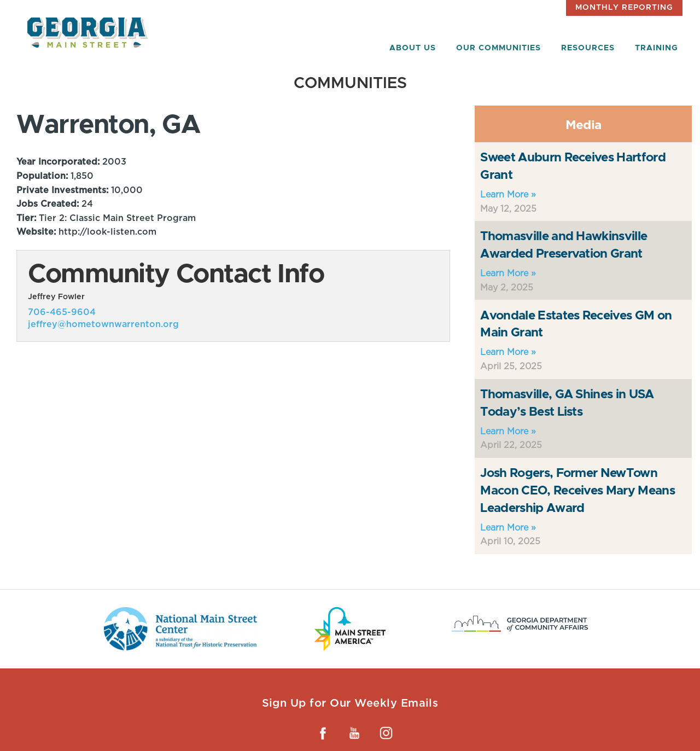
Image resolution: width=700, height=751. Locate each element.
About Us (413, 48)
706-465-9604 (62, 312)
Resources (588, 48)
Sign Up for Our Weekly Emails (350, 703)
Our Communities (498, 48)
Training (657, 48)
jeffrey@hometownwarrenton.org (103, 324)
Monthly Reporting (624, 8)
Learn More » (508, 194)
